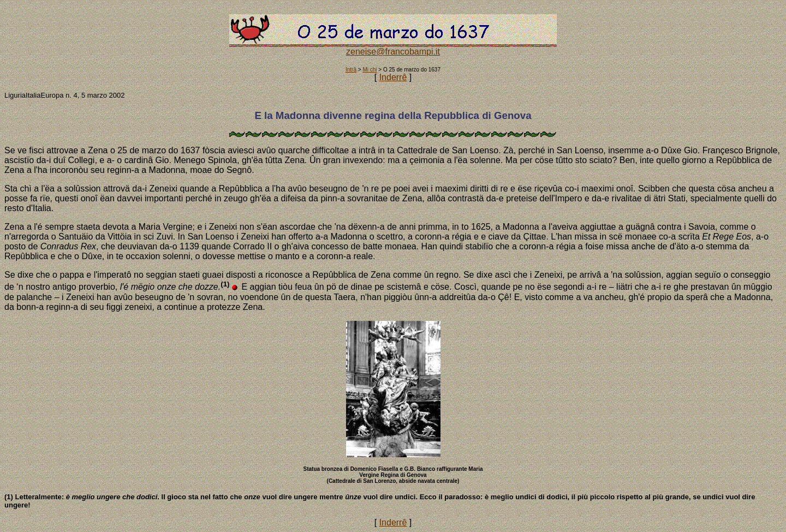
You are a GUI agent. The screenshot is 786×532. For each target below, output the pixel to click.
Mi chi (370, 70)
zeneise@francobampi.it (393, 52)
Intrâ (351, 70)
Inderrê (393, 77)
